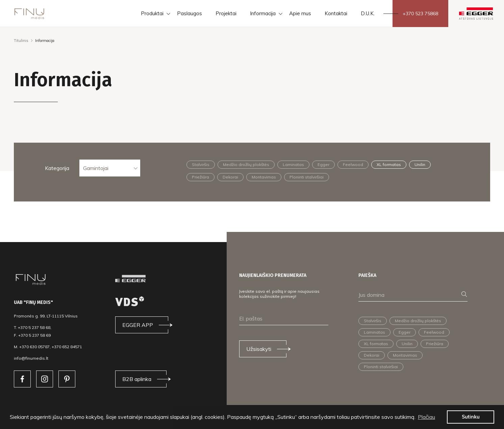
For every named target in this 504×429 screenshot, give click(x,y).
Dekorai (230, 177)
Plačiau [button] (426, 417)
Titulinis (21, 41)
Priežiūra (200, 177)
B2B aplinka (137, 379)
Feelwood (353, 164)
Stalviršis (201, 164)
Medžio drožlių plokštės (246, 164)
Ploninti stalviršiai (307, 177)
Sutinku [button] (471, 417)
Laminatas (293, 164)
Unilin (420, 164)
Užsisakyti (259, 349)
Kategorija (57, 168)
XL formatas (389, 164)
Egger (323, 164)
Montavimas (264, 177)
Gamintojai (96, 168)
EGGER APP (138, 325)
